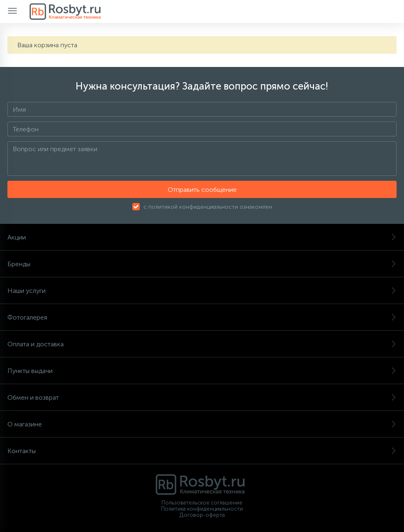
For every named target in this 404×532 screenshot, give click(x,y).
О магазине (202, 424)
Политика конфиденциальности (202, 509)
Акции (202, 237)
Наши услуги (202, 291)
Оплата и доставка (202, 344)
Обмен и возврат (202, 397)
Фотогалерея (202, 317)
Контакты (202, 451)
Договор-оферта (202, 515)
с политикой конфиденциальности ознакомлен (208, 207)
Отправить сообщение (202, 190)
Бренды (202, 264)
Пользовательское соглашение (202, 503)
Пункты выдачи (202, 371)
